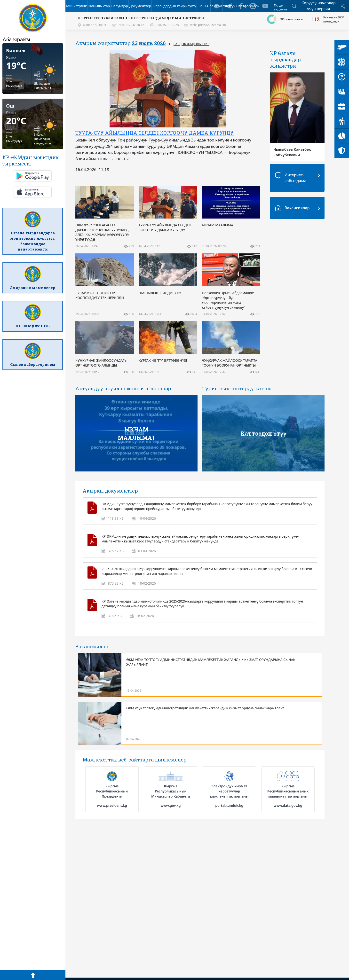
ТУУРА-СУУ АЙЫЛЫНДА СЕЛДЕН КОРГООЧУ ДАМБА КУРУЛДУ (155, 133)
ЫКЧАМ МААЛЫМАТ (137, 433)
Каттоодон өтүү (264, 433)
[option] (168, 113)
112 (316, 19)
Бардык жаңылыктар (191, 44)
